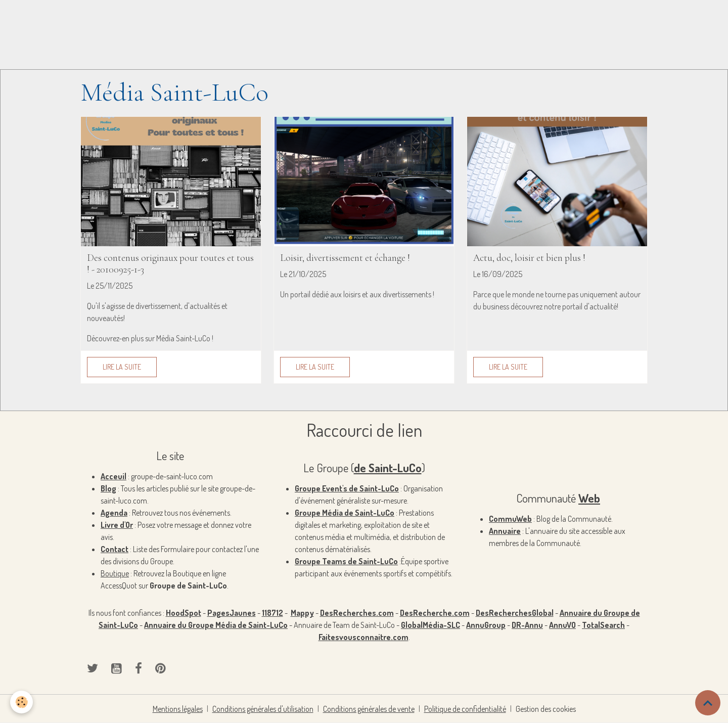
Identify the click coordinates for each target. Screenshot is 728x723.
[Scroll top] (708, 703)
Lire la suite (122, 367)
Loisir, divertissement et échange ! (345, 258)
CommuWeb (510, 519)
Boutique (115, 573)
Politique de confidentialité (465, 709)
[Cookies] (21, 702)
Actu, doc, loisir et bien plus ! (529, 258)
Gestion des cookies (546, 709)
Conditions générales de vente (369, 709)
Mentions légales (178, 709)
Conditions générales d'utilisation (263, 709)
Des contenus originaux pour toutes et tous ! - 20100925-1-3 (170, 264)
